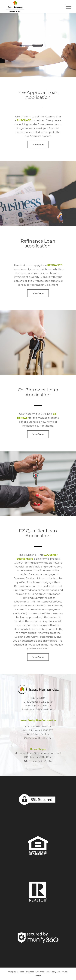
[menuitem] (66, 7)
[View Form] (38, 145)
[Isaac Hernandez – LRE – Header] (32, 6)
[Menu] (66, 7)
